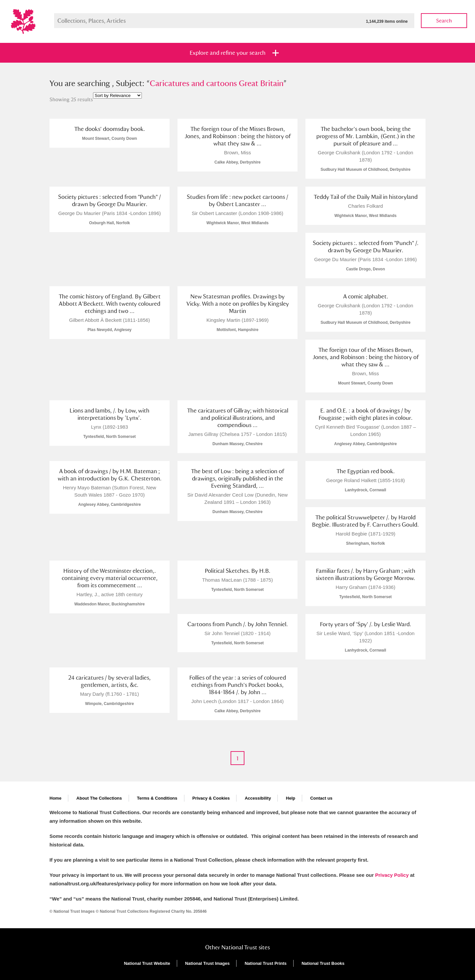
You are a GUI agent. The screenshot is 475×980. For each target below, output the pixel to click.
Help (291, 798)
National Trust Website (147, 963)
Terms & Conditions (157, 798)
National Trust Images (207, 963)
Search (444, 21)
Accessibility (258, 798)
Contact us (321, 798)
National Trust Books (323, 963)
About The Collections (99, 798)
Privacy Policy (392, 875)
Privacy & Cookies (211, 798)
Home (55, 798)
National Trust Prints (266, 963)
